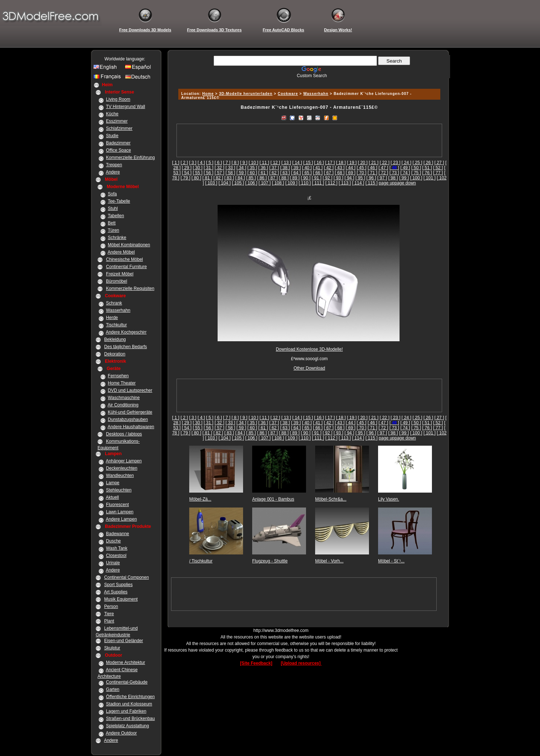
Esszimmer (117, 121)
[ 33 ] (231, 168)
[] (394, 168)
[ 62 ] (274, 173)
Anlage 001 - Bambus (273, 499)
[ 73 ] (394, 173)
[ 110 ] (305, 183)
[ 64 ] (296, 173)
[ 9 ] (244, 163)
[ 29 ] (187, 168)
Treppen (114, 165)
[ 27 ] (439, 163)
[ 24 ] (407, 163)
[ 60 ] (252, 173)
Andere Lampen (121, 519)
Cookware (288, 94)
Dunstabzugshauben (128, 419)
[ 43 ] (340, 168)
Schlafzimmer (119, 128)
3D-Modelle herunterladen (246, 94)
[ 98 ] (393, 178)
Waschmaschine (124, 398)
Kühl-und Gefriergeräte (130, 412)
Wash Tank (117, 548)
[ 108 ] (278, 183)
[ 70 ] (362, 173)
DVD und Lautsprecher (130, 390)
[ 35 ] (252, 168)
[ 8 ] (235, 163)
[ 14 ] (297, 163)
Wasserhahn (118, 310)
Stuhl (113, 208)
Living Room (118, 99)
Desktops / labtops (124, 434)
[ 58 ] (231, 173)
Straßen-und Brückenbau (130, 719)
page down (405, 183)
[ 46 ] (372, 168)
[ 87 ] (273, 178)
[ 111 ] (318, 183)
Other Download (309, 368)
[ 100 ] (416, 178)
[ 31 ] (209, 168)
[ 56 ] (209, 173)
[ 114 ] (358, 183)
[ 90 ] (306, 178)
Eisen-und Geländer (124, 641)
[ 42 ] (329, 168)
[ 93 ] (339, 178)
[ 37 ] (274, 168)
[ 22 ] (385, 163)
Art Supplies (116, 592)
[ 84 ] (240, 178)
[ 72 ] (383, 173)
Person (111, 606)
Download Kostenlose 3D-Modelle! (309, 349)
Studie (112, 136)
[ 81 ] (207, 178)
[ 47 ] (383, 168)
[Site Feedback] (256, 663)
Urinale (113, 563)
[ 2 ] (184, 163)
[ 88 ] (284, 178)
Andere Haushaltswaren (131, 427)
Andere (113, 172)
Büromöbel (116, 281)
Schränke (117, 238)
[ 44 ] (351, 168)
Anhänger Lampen (124, 461)
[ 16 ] (319, 163)
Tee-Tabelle (119, 201)
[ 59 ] (241, 173)
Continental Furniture (126, 267)
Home (208, 94)
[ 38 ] (285, 168)
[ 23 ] (396, 163)
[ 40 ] (307, 168)
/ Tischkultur (201, 561)
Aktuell (112, 497)
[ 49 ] (405, 168)
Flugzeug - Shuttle (270, 561)
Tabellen (116, 216)
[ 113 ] (345, 183)
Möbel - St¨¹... (391, 561)
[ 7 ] (227, 163)
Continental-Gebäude (127, 682)
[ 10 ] (253, 163)
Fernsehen (118, 376)
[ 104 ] (224, 183)
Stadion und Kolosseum (129, 704)
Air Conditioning (123, 405)
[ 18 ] (341, 163)
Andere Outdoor (121, 733)
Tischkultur (116, 325)
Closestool (116, 556)
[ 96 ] (371, 178)
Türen (113, 230)
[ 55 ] (198, 173)
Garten (113, 689)
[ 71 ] (372, 173)
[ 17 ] (330, 163)
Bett (112, 223)
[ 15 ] (308, 163)
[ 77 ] (438, 173)
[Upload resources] (301, 663)
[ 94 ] (350, 178)
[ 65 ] (307, 173)
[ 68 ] (340, 173)
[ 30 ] (198, 168)
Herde (112, 318)
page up (387, 183)
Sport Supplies (118, 585)
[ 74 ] (405, 173)
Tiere (109, 614)
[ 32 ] (220, 168)
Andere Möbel (121, 252)
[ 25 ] (418, 163)
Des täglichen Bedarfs (125, 347)
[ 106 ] (251, 183)
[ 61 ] (263, 173)
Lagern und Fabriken (126, 711)
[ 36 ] (263, 168)
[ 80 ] (196, 178)
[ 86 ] (262, 178)
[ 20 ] (363, 163)
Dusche (113, 541)
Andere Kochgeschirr (126, 332)
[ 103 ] (211, 183)
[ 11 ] (264, 163)
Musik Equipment (121, 599)
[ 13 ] (286, 163)
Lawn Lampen (120, 512)
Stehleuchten (119, 490)
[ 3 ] (193, 163)
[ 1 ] (176, 163)
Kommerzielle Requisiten (130, 289)
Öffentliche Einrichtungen (130, 697)
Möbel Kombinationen (129, 245)
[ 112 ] (331, 183)
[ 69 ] (351, 173)
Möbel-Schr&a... (331, 499)
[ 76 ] (427, 173)
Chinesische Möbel (124, 259)
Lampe (113, 483)
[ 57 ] (220, 173)
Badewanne (117, 534)
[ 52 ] (438, 168)
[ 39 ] (296, 168)
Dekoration (115, 354)
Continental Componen (126, 577)
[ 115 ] (371, 183)
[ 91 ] (317, 178)
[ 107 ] (265, 183)
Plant (109, 621)
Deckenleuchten (122, 468)
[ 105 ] (238, 183)
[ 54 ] (187, 173)
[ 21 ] (374, 163)
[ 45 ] (362, 168)
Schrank (114, 303)
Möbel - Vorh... (329, 561)
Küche (112, 114)
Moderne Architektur (125, 663)
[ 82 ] (218, 178)
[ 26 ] (428, 163)
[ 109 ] (291, 183)
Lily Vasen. (389, 499)
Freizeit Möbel (120, 274)
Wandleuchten (120, 476)
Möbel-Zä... (200, 499)
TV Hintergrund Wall (126, 107)
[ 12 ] (275, 163)
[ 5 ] (210, 163)
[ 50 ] (416, 168)
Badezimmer (118, 143)
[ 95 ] (360, 178)
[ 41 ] (318, 168)
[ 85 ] (251, 178)
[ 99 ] (404, 178)
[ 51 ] (427, 168)
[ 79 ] (185, 178)
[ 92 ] (328, 178)
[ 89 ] (295, 178)
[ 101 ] (430, 178)
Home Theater (122, 383)
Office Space (118, 150)
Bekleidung (115, 339)
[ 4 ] (201, 163)
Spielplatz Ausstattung (127, 726)
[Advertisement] (308, 81)
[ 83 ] (229, 178)
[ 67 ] (329, 173)
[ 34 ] (241, 168)
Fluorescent (117, 505)
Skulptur (112, 648)
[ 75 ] (416, 173)
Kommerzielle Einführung (130, 158)
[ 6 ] (218, 163)
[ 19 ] (352, 163)
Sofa (112, 194)
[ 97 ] (382, 178)
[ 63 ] (285, 173)
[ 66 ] (318, 173)
